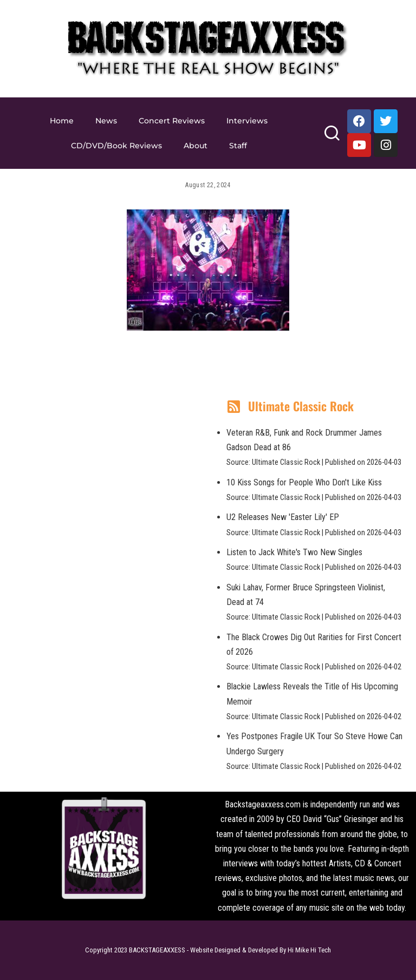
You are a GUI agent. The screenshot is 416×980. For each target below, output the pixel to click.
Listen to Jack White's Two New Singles (294, 552)
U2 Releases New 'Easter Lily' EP (283, 517)
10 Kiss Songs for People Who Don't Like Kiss (304, 482)
